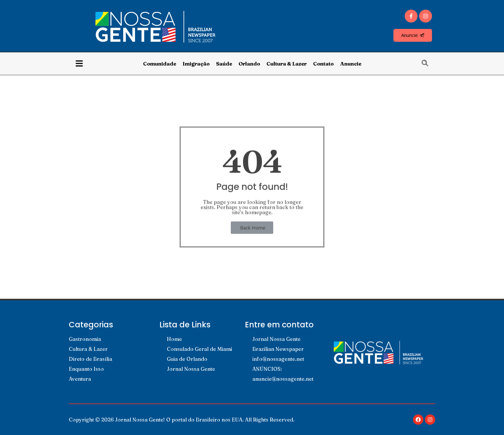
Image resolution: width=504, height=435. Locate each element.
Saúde (224, 64)
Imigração (196, 64)
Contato (323, 64)
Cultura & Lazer (287, 64)
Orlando (249, 64)
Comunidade (160, 64)
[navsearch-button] (428, 64)
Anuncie (351, 64)
